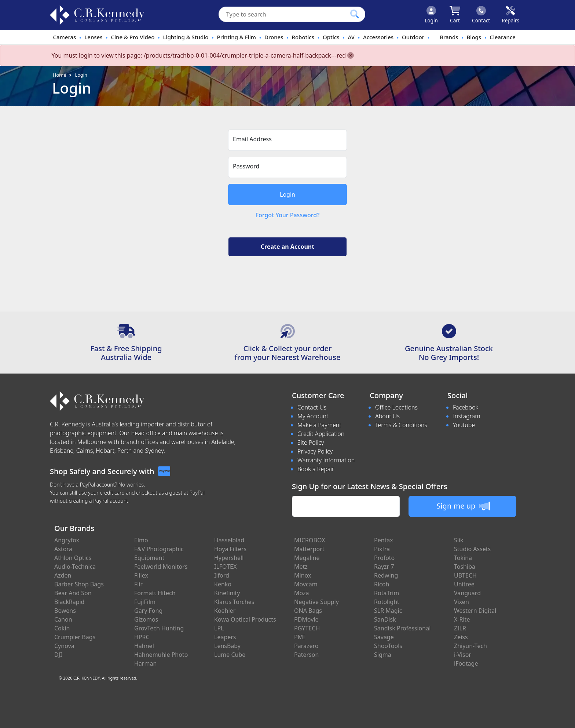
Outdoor (413, 37)
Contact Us (312, 407)
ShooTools (388, 646)
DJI (58, 655)
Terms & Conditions (401, 425)
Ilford (222, 575)
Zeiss (461, 637)
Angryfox (67, 540)
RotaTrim (387, 593)
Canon (63, 619)
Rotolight (387, 602)
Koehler (225, 611)
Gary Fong (148, 611)
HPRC (142, 637)
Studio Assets (472, 549)
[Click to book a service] (510, 15)
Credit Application (321, 434)
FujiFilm (145, 602)
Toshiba (465, 567)
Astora (63, 549)
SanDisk (385, 619)
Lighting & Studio (186, 37)
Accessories (378, 37)
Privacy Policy (315, 451)
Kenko (223, 584)
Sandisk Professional (402, 628)
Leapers (225, 637)
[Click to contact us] (481, 15)
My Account (313, 416)
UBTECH (465, 575)
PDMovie (306, 619)
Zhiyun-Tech (470, 646)
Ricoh (382, 584)
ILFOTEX (225, 567)
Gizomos (146, 619)
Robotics (303, 37)
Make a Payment (319, 425)
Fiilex (141, 575)
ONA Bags (308, 611)
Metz (301, 567)
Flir (138, 584)
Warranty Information (326, 460)
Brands (449, 37)
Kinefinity (227, 593)
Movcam (306, 584)
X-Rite (462, 619)
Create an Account (287, 247)
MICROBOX (310, 540)
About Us (387, 416)
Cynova (64, 646)
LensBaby (227, 646)
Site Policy (311, 443)
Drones (274, 37)
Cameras (64, 37)
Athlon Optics (73, 558)
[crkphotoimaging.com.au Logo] (97, 15)
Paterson (306, 655)
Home (59, 75)
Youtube (464, 425)
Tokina (463, 558)
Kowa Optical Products (245, 619)
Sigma (383, 655)
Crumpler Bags (75, 637)
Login (81, 75)
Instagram (466, 416)
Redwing (386, 575)
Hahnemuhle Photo (161, 655)
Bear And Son (73, 593)
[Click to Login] (431, 15)
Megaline (307, 558)
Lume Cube (230, 655)
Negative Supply (316, 602)
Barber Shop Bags (79, 584)
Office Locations (396, 407)
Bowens (65, 611)
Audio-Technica (75, 567)
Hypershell (229, 558)
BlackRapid (69, 602)
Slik (459, 540)
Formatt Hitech (155, 593)
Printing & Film (237, 37)
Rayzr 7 (384, 567)
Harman (145, 663)
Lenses (93, 37)
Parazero (306, 646)
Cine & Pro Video (133, 37)
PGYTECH (307, 628)
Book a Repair (316, 469)
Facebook (466, 407)
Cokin (62, 628)
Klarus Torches (234, 602)
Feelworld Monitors (161, 567)
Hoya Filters (230, 549)
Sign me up (463, 506)
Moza (302, 593)
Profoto (384, 558)
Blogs (474, 37)
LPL (219, 628)
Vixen (462, 602)
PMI (300, 637)
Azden (63, 575)
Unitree (464, 584)
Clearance (503, 37)
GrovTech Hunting (159, 628)
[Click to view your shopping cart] (455, 15)
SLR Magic (388, 611)
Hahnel (144, 646)
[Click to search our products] (355, 14)
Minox (303, 575)
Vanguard (467, 593)
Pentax (384, 540)
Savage (384, 637)
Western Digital (475, 611)
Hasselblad (229, 540)
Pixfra (382, 549)
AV (351, 37)
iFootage (466, 663)
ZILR (460, 628)
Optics (331, 37)
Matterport (309, 549)
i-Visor (463, 655)
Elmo (141, 540)
